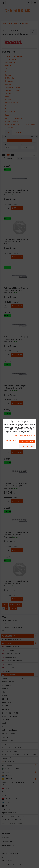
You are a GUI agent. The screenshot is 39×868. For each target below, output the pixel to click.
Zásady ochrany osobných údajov (24, 436)
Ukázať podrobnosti (10, 440)
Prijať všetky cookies (27, 441)
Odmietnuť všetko (27, 446)
